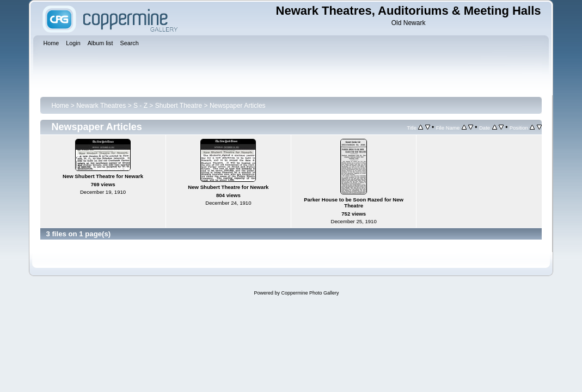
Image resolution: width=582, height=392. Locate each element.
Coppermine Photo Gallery (310, 293)
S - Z (140, 106)
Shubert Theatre (179, 106)
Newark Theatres (101, 106)
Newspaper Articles (238, 106)
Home (60, 106)
